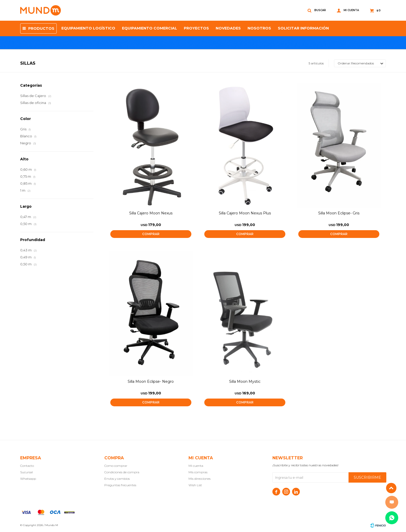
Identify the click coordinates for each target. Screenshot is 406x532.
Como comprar (116, 466)
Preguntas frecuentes (120, 485)
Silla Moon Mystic (245, 381)
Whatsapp (28, 479)
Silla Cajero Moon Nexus (151, 213)
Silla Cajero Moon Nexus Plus (245, 213)
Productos (41, 28)
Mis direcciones (200, 479)
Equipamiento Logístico (88, 28)
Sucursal (27, 472)
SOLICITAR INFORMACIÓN (303, 28)
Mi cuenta (196, 466)
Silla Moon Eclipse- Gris (339, 213)
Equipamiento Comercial (150, 28)
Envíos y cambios (117, 479)
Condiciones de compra (122, 472)
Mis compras (198, 472)
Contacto (27, 466)
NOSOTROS (259, 28)
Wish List (195, 485)
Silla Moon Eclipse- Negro (151, 381)
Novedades (228, 28)
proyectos (196, 28)
